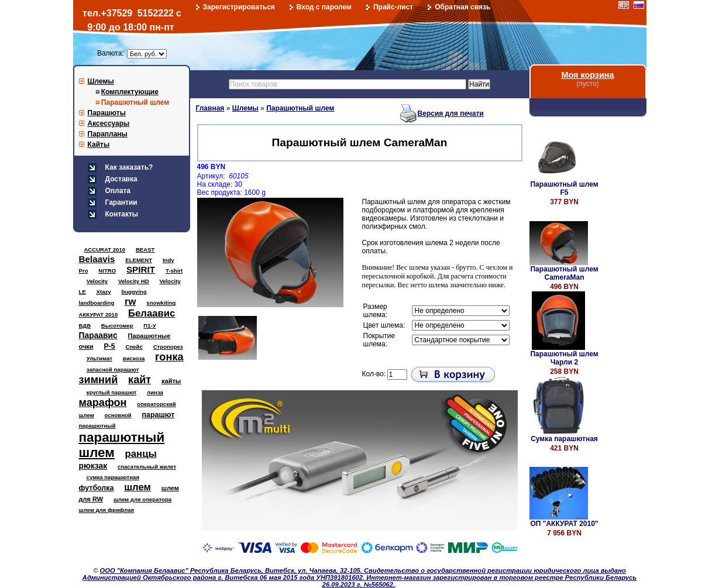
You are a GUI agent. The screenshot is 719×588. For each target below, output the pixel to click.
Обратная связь (462, 7)
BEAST (145, 250)
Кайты (99, 145)
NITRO (107, 271)
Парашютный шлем (135, 102)
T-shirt (174, 271)
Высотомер (117, 326)
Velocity (97, 281)
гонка (169, 357)
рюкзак (93, 466)
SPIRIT (141, 269)
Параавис (98, 335)
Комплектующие (130, 92)
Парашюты (107, 113)
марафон (103, 403)
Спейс (134, 347)
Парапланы (108, 134)
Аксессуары (109, 123)
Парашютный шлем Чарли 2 (564, 358)
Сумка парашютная (564, 439)
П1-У (149, 326)
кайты (171, 381)
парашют (159, 415)
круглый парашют (111, 392)
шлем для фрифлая (107, 510)
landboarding (97, 303)
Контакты (122, 214)
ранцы (141, 454)
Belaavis (97, 259)
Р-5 (109, 346)
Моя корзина (587, 75)
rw (130, 302)
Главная (210, 108)
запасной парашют (113, 369)
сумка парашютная (113, 477)
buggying (134, 292)
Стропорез (168, 347)
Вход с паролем (324, 7)
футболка (97, 488)
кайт (140, 380)
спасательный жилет (147, 467)
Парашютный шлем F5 (564, 188)
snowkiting (161, 303)
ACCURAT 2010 (104, 250)
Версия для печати (451, 114)
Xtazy (104, 292)
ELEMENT (139, 260)
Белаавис (152, 313)
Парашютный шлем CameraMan (564, 273)
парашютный (97, 426)
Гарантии (121, 202)
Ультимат (99, 358)
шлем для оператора (142, 499)
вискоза (134, 358)
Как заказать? (129, 167)
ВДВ (85, 326)
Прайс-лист (393, 7)
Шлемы (101, 81)
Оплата (118, 191)
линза (155, 392)
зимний (99, 380)
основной (118, 415)
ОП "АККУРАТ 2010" (564, 524)
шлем (137, 487)
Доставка (121, 179)
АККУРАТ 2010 (99, 314)
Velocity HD (134, 281)
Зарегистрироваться (239, 7)
